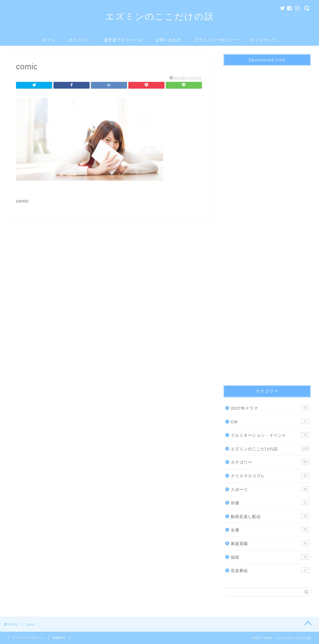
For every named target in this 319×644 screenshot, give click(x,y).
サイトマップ (264, 40)
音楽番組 (270, 570)
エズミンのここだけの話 (160, 16)
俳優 (270, 502)
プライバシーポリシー (216, 40)
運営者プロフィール (123, 40)
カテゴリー (80, 40)
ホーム (49, 40)
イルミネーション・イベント (270, 435)
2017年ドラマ (270, 408)
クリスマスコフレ (270, 475)
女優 (270, 529)
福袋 (270, 557)
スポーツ (270, 489)
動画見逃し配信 (270, 516)
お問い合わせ (168, 40)
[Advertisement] (267, 221)
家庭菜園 (270, 543)
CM (270, 421)
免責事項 (59, 638)
